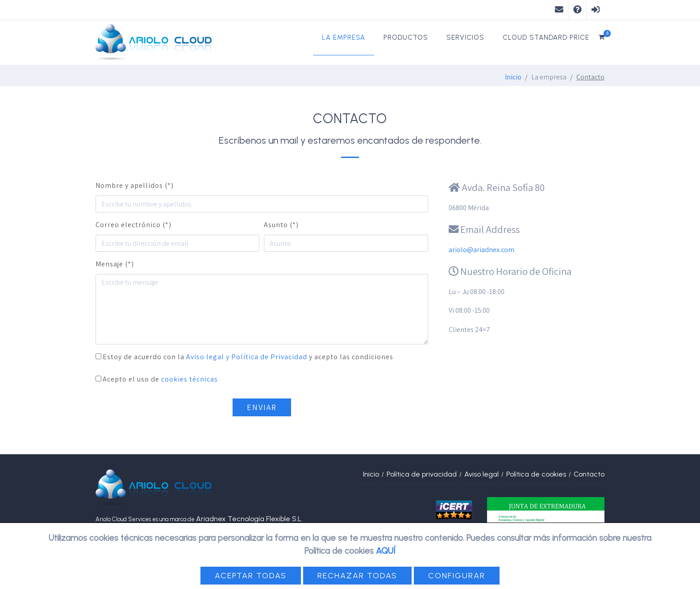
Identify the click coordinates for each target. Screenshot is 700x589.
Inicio (513, 77)
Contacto (589, 474)
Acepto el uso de (160, 379)
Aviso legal (481, 474)
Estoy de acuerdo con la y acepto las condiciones (248, 357)
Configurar (457, 576)
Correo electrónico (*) (133, 225)
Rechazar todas (357, 576)
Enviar (262, 407)
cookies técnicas (190, 379)
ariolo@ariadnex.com (481, 250)
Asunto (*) (281, 225)
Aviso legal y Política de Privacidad (247, 357)
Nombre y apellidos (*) (135, 185)
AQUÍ (386, 551)
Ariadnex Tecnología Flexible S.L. (249, 519)
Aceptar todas (251, 576)
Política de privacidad (422, 474)
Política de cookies (536, 474)
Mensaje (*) (115, 264)
